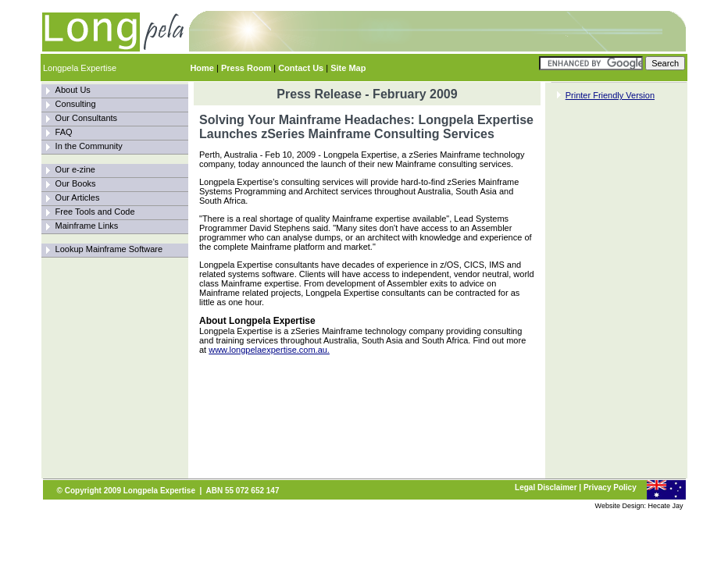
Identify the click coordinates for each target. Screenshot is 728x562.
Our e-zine (75, 169)
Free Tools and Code (95, 212)
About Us (73, 90)
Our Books (76, 183)
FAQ (64, 132)
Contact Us (301, 68)
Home (202, 68)
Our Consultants (86, 118)
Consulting (76, 104)
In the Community (89, 146)
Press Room (246, 68)
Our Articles (78, 197)
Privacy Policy (610, 487)
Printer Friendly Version (610, 95)
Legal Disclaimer (546, 487)
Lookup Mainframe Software (109, 249)
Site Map (348, 68)
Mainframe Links (87, 226)
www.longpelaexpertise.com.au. (269, 350)
